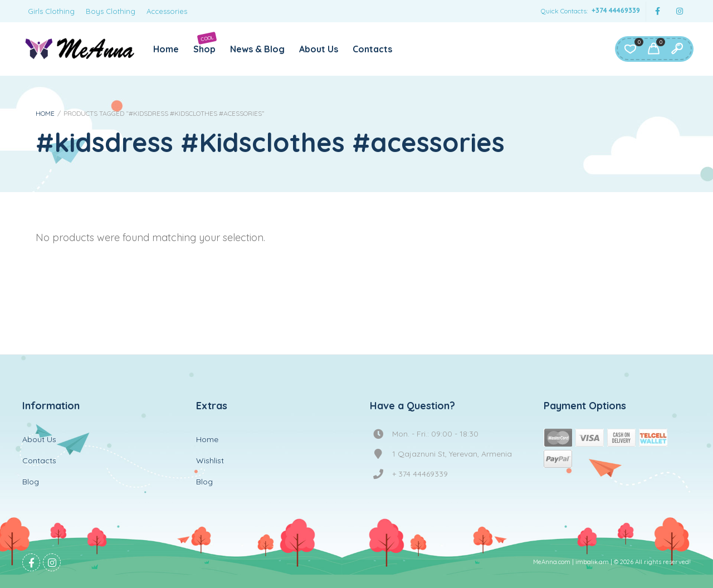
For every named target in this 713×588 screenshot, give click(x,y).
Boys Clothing (111, 11)
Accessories (167, 11)
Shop (205, 43)
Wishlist (210, 460)
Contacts (372, 49)
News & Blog (257, 49)
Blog (31, 482)
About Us (319, 49)
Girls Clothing (51, 11)
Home (166, 49)
